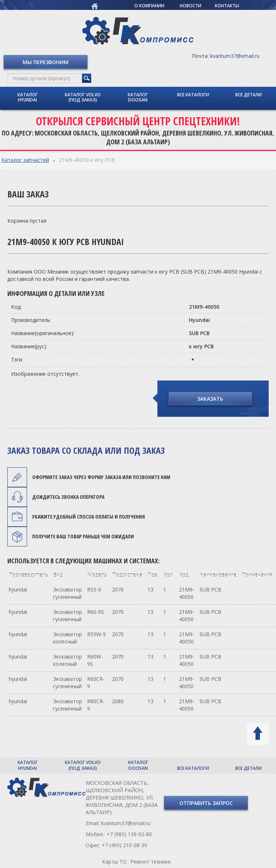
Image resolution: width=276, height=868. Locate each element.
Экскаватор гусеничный (68, 593)
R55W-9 (96, 634)
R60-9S (96, 612)
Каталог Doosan (138, 97)
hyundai (18, 589)
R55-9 (94, 589)
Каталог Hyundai (28, 97)
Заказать (210, 399)
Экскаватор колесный (68, 638)
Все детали (249, 95)
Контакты (227, 6)
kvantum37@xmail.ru (235, 56)
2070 (118, 589)
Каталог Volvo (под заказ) (83, 97)
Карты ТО (114, 862)
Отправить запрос (206, 803)
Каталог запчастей (25, 160)
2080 (118, 701)
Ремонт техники (150, 862)
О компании (149, 6)
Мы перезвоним (46, 62)
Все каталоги (193, 95)
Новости (191, 6)
